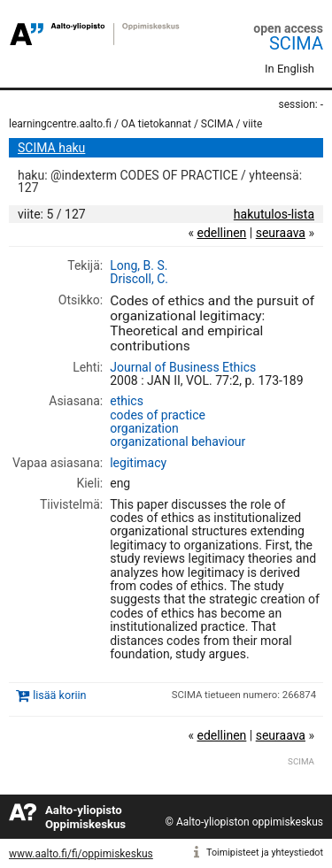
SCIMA (296, 43)
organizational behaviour (178, 442)
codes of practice (158, 415)
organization (144, 428)
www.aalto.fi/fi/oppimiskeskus (81, 854)
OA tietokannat (156, 124)
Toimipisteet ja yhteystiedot (265, 853)
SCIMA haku (51, 148)
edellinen (221, 233)
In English (290, 69)
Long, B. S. (139, 265)
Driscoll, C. (139, 279)
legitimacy (138, 463)
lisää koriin (59, 695)
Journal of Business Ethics (183, 367)
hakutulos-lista (274, 214)
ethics (127, 401)
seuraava (281, 233)
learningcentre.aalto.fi (60, 124)
